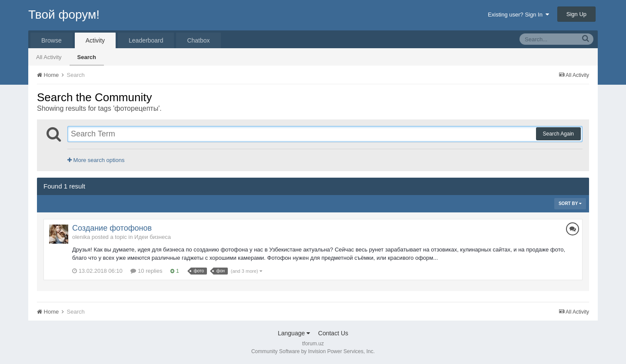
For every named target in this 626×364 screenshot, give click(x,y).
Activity (95, 40)
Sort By (570, 204)
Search (87, 57)
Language (294, 333)
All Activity (49, 57)
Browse (52, 40)
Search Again (558, 134)
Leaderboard (146, 40)
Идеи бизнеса (153, 237)
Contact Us (333, 333)
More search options (96, 160)
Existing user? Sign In (518, 15)
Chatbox (198, 40)
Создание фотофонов (112, 228)
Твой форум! (64, 15)
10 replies (146, 271)
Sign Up (576, 14)
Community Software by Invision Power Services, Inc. (313, 351)
